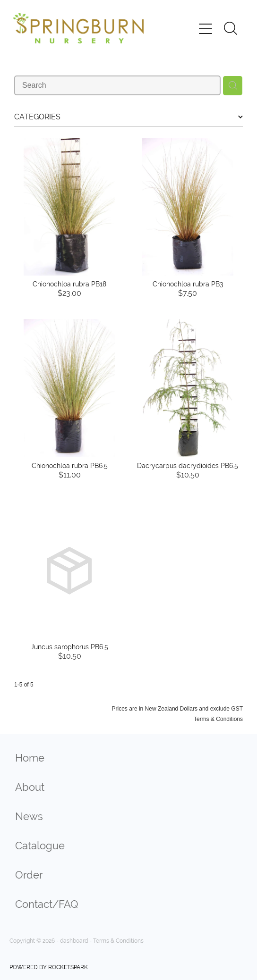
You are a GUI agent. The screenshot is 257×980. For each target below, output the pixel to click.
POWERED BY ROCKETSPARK (49, 967)
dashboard (74, 941)
